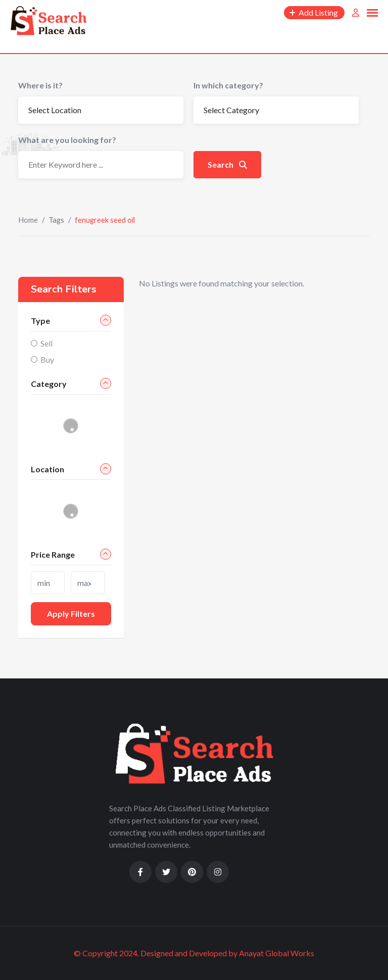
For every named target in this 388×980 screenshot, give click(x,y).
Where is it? (40, 85)
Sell (46, 343)
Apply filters (71, 614)
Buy (47, 359)
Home (28, 220)
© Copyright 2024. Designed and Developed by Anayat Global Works (194, 953)
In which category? (228, 85)
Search (227, 164)
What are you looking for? (67, 140)
